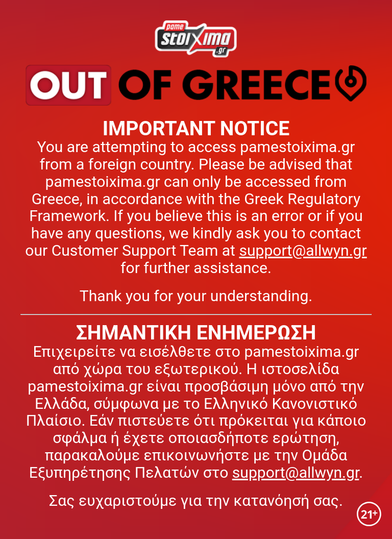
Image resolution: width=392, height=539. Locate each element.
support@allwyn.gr (303, 250)
